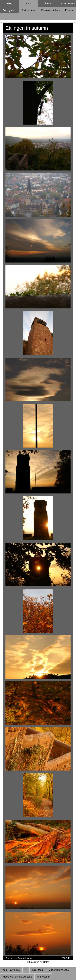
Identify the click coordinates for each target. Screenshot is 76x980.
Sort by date (9, 10)
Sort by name (29, 10)
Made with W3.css (59, 970)
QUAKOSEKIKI (68, 3)
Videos (47, 3)
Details (69, 10)
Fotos (29, 3)
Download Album (51, 10)
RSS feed (38, 970)
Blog (10, 3)
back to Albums (11, 970)
